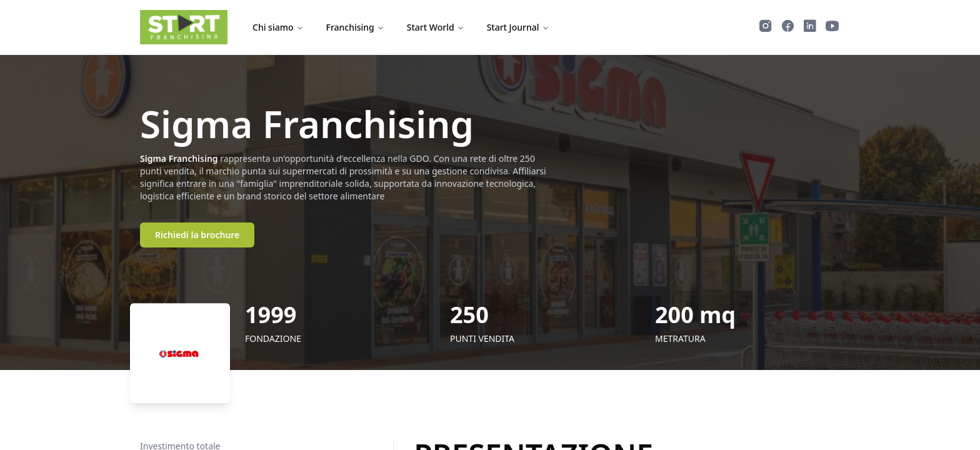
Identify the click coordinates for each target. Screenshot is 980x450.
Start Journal (518, 27)
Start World (436, 27)
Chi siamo (278, 27)
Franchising (355, 27)
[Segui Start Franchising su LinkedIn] (810, 27)
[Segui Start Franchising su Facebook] (788, 27)
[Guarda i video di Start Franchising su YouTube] (832, 27)
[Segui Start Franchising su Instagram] (766, 27)
